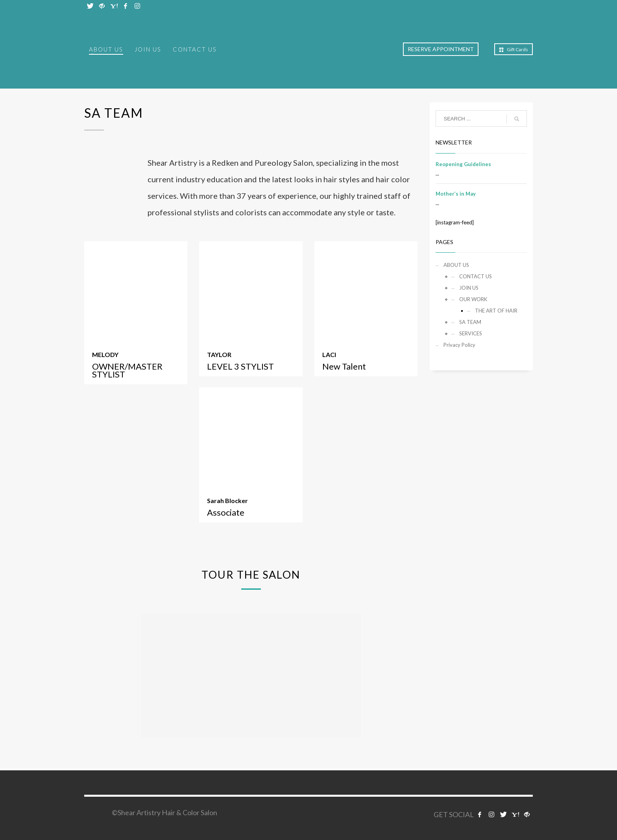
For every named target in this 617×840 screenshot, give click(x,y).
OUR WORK (473, 299)
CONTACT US (476, 276)
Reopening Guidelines (463, 164)
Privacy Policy (459, 345)
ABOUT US (456, 265)
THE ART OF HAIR (496, 311)
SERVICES (471, 333)
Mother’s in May (456, 194)
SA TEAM (470, 322)
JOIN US (469, 288)
